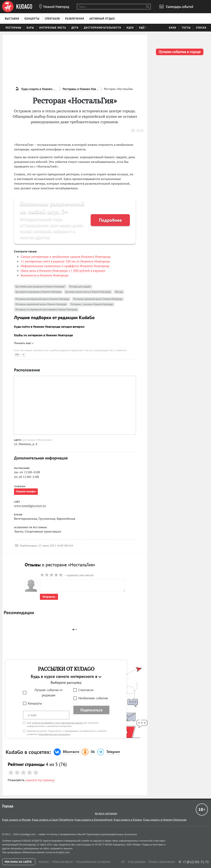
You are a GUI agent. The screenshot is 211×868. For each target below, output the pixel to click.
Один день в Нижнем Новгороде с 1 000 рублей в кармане (63, 271)
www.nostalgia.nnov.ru (30, 506)
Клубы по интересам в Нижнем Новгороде (43, 335)
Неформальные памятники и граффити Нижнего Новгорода (65, 266)
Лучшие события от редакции (49, 693)
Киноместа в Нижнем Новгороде (45, 275)
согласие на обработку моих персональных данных (58, 723)
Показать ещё (24, 343)
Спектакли (86, 690)
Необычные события (93, 698)
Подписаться (91, 710)
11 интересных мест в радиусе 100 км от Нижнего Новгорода (65, 261)
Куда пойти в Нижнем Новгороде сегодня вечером (49, 327)
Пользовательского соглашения (54, 734)
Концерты (35, 703)
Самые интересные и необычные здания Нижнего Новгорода (66, 257)
